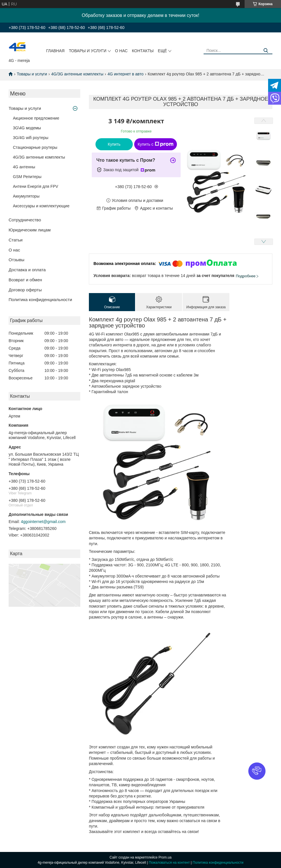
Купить (114, 144)
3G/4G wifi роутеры (31, 138)
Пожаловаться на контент (169, 863)
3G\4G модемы (27, 128)
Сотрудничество (25, 220)
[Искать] (266, 51)
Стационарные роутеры (35, 147)
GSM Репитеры (27, 177)
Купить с (156, 144)
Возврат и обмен (25, 280)
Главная (55, 51)
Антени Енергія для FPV (36, 186)
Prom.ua (165, 857)
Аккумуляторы (26, 196)
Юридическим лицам (30, 230)
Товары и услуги (88, 51)
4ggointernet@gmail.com (43, 522)
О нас (121, 51)
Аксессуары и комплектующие (41, 206)
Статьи (16, 240)
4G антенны (24, 167)
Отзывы (16, 260)
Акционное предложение (36, 118)
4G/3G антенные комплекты (77, 74)
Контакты (143, 51)
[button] (257, 771)
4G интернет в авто (126, 74)
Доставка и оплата (27, 270)
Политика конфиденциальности (40, 300)
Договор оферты (25, 290)
